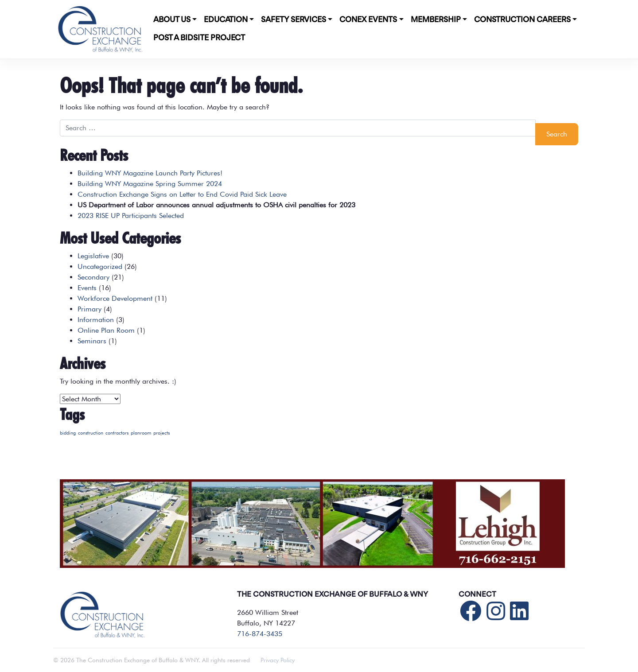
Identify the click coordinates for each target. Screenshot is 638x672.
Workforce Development (115, 298)
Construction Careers (522, 20)
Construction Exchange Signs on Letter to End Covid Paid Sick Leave (182, 194)
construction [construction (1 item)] (91, 433)
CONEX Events (368, 20)
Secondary (93, 277)
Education (226, 20)
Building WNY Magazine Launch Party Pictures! (150, 173)
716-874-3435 (260, 634)
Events (87, 288)
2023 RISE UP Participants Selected (131, 216)
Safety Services (294, 20)
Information (96, 320)
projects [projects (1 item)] (161, 433)
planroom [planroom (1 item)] (141, 433)
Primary (89, 309)
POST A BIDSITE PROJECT (199, 38)
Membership (436, 20)
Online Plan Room (106, 330)
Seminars (92, 341)
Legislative (93, 256)
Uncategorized (100, 266)
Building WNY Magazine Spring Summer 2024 (150, 184)
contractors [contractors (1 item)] (117, 433)
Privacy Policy (278, 660)
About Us (172, 20)
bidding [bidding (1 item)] (68, 433)
